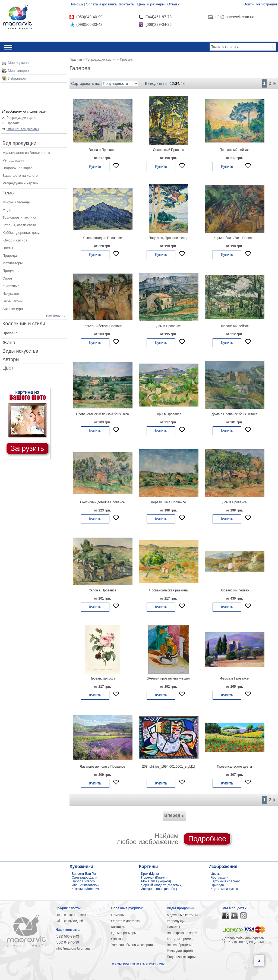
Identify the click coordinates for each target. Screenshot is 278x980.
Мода (7, 210)
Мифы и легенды (16, 202)
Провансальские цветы (234, 767)
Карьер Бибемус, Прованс (103, 326)
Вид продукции (19, 143)
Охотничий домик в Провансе (102, 502)
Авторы (11, 359)
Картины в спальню (225, 881)
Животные (11, 286)
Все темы (53, 316)
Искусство (11, 294)
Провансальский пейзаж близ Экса (102, 414)
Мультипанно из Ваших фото (26, 153)
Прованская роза (102, 678)
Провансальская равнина (169, 590)
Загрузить (27, 448)
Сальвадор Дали (84, 877)
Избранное (17, 78)
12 (172, 83)
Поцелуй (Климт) (154, 877)
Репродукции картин (22, 118)
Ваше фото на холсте (20, 176)
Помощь (76, 4)
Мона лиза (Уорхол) (156, 881)
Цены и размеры (151, 4)
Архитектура (13, 309)
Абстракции (219, 877)
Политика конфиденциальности (246, 942)
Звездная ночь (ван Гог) (159, 889)
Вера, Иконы (13, 301)
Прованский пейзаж (235, 150)
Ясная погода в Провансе (102, 238)
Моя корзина (18, 63)
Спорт (7, 278)
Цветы (8, 248)
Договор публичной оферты (243, 938)
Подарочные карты (181, 957)
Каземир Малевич (85, 889)
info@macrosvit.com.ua (73, 948)
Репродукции (13, 160)
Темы (9, 193)
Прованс (13, 123)
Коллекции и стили (24, 324)
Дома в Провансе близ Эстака (234, 414)
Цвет (8, 368)
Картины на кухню (224, 889)
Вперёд (174, 816)
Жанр (9, 343)
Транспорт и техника (19, 217)
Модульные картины (182, 915)
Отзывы (174, 4)
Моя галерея (18, 71)
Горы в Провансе (168, 414)
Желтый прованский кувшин (168, 678)
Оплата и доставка (101, 4)
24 (177, 83)
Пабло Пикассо (83, 881)
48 (183, 83)
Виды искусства (20, 351)
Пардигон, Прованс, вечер (169, 238)
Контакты (127, 4)
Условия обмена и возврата (132, 945)
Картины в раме (179, 939)
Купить (95, 166)
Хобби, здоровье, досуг (22, 233)
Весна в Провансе (102, 150)
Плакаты (173, 927)
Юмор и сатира (15, 240)
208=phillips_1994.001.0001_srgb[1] (169, 767)
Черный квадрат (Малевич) (162, 885)
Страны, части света (19, 225)
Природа (10, 255)
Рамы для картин (180, 951)
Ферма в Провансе (234, 678)
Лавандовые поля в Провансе (102, 767)
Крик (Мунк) (150, 874)
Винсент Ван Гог (84, 874)
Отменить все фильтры (23, 129)
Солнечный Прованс (168, 150)
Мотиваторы (12, 263)
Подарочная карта (17, 168)
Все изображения (180, 945)
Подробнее (207, 839)
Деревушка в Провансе (168, 502)
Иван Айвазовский (86, 885)
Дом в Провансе (168, 326)
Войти (249, 4)
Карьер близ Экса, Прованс (234, 238)
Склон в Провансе (103, 590)
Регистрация (267, 4)
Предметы (11, 271)
